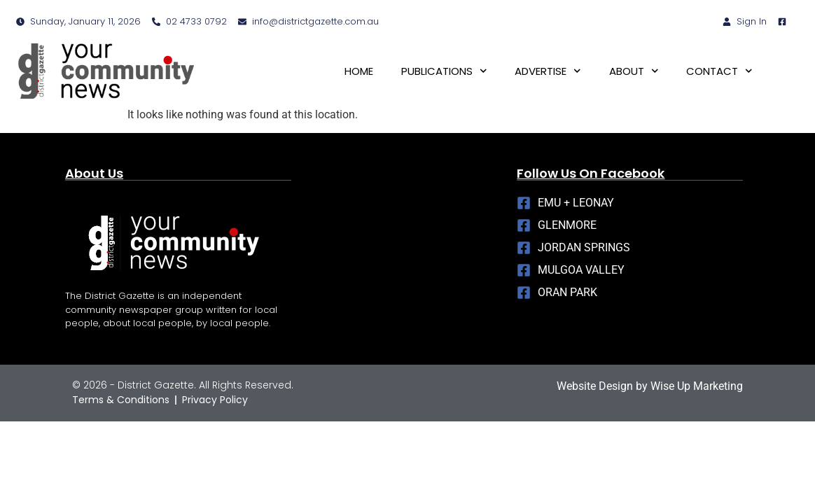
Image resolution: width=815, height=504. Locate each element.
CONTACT (719, 71)
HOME (359, 71)
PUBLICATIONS (444, 71)
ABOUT (634, 71)
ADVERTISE (548, 71)
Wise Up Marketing (697, 386)
